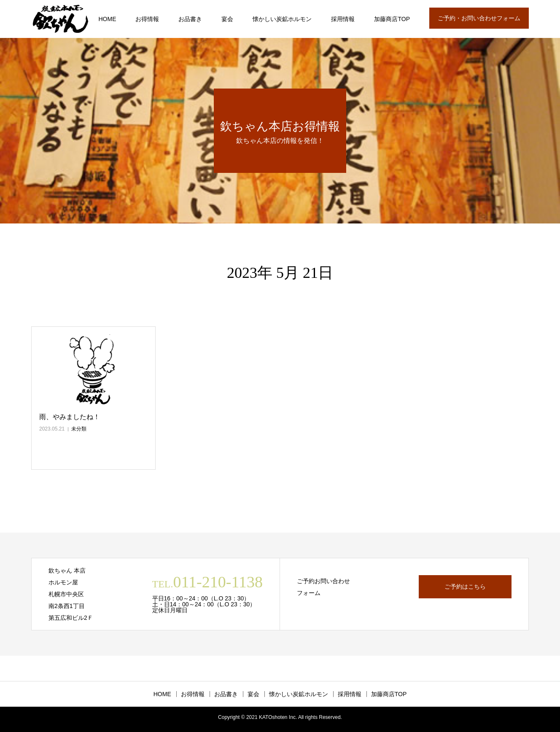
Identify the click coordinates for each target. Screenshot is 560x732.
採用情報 (343, 19)
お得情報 (147, 19)
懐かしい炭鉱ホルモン (282, 19)
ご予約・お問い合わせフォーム (479, 18)
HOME (107, 19)
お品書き (190, 19)
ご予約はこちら (465, 587)
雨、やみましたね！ (70, 417)
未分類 (79, 429)
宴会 (227, 19)
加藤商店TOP (392, 19)
